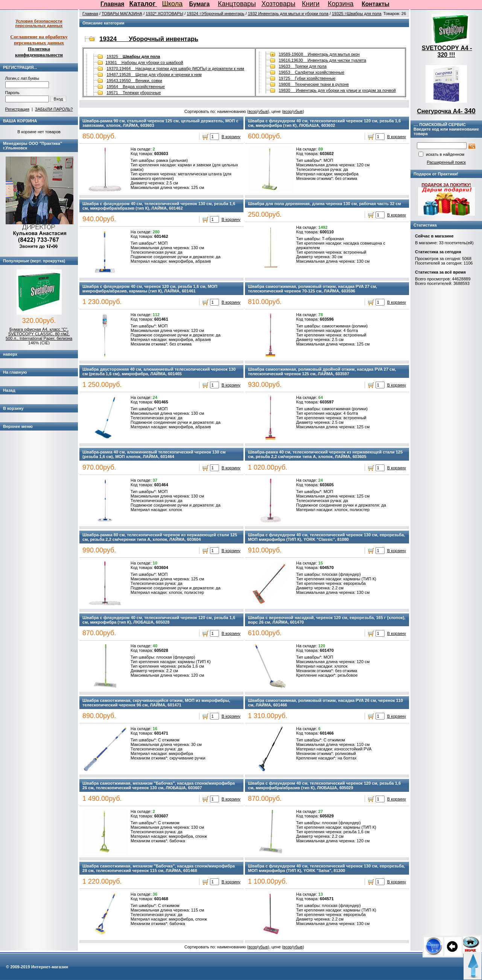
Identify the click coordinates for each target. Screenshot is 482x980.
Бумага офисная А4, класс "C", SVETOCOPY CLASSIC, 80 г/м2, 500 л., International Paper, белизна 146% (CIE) (39, 336)
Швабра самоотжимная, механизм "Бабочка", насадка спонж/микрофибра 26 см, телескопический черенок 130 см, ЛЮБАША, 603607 (159, 785)
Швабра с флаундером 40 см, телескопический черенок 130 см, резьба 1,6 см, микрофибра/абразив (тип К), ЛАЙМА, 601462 (159, 206)
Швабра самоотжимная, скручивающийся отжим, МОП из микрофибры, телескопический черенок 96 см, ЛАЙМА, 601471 (156, 703)
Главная (112, 4)
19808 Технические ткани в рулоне (314, 84)
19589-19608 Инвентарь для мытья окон (319, 54)
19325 (133, 56)
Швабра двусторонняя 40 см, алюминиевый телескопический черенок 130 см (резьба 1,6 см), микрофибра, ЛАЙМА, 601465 (159, 371)
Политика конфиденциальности (39, 52)
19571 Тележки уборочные (134, 93)
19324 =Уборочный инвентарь (215, 14)
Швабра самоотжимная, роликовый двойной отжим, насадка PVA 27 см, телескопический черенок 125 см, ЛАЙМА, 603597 (322, 371)
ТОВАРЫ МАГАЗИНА (122, 14)
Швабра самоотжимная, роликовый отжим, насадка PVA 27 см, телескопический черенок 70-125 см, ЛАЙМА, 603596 (312, 289)
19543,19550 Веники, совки (134, 81)
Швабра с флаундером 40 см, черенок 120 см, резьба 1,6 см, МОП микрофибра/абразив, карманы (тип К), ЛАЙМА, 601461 (150, 289)
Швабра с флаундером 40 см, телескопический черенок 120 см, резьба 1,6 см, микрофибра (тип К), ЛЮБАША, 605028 (159, 620)
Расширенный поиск (446, 162)
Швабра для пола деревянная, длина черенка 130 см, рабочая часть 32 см (325, 204)
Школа (173, 4)
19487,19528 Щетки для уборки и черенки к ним (154, 75)
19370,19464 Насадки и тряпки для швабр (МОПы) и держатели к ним (175, 68)
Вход (59, 99)
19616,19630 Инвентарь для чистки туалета (322, 60)
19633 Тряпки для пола (303, 66)
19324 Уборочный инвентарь (149, 39)
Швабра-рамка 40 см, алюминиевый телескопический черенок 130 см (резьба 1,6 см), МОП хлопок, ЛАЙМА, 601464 (154, 454)
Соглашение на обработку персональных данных (39, 40)
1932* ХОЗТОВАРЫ (164, 14)
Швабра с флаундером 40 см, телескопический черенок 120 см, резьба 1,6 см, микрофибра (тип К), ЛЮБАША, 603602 (324, 123)
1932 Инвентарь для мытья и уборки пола (288, 14)
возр (253, 111)
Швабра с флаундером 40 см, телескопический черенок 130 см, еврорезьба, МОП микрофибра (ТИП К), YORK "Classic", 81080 (326, 537)
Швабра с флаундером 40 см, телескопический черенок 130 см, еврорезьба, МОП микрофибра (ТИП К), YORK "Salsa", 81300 (326, 868)
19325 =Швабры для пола (357, 14)
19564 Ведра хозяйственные (136, 87)
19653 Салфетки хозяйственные (312, 72)
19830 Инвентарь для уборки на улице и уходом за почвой (337, 90)
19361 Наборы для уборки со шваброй (144, 62)
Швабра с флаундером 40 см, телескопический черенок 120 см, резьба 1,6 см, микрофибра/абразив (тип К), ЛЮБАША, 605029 (324, 785)
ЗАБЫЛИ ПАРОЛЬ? (54, 109)
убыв (263, 111)
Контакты (376, 4)
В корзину (231, 137)
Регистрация (17, 109)
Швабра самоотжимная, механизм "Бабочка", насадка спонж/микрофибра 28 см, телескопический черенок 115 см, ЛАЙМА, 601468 (159, 868)
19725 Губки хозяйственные (307, 78)
